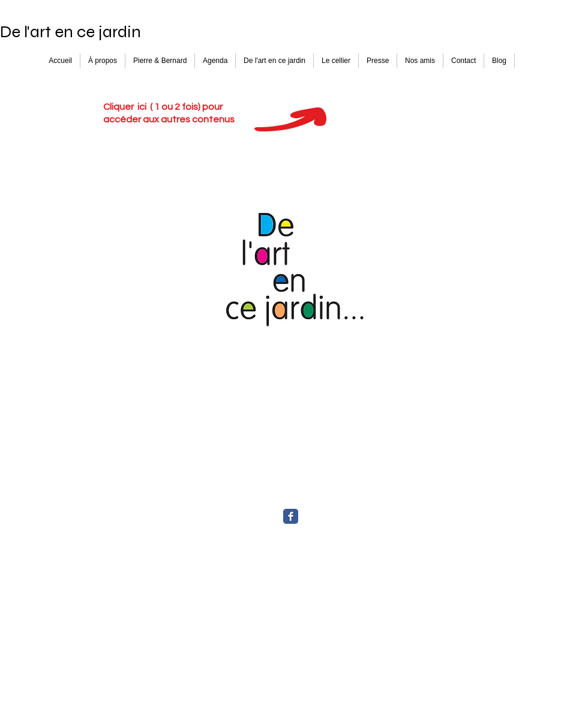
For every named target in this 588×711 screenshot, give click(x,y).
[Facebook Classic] (291, 516)
